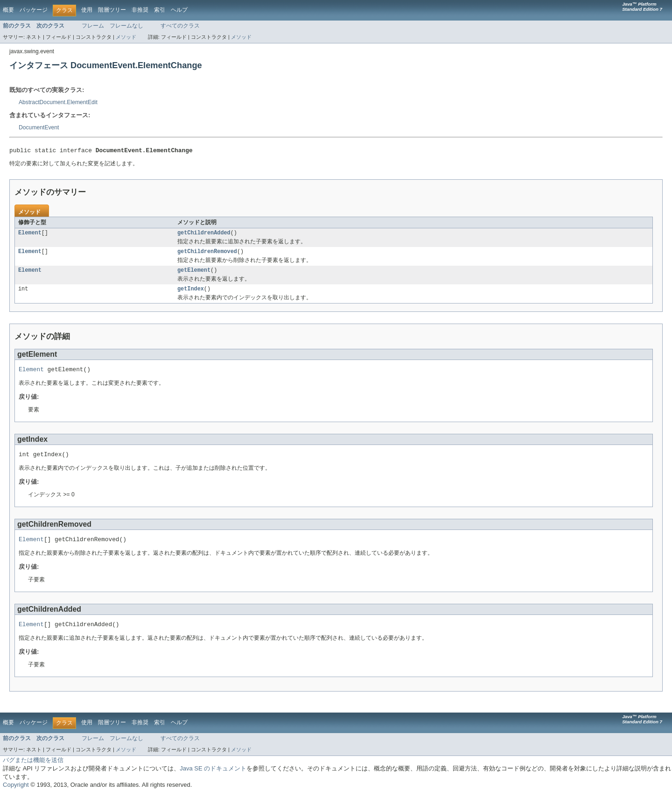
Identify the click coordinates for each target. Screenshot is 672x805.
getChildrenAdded (204, 235)
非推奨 (140, 10)
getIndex (191, 294)
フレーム (93, 26)
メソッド (126, 37)
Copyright (16, 795)
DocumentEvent (39, 127)
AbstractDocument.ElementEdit (58, 102)
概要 (8, 10)
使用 (87, 10)
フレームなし (126, 26)
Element (30, 235)
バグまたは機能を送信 (33, 771)
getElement (194, 274)
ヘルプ (179, 10)
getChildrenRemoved (207, 254)
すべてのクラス (180, 26)
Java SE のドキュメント (213, 779)
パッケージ (34, 10)
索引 (160, 10)
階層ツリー (112, 10)
